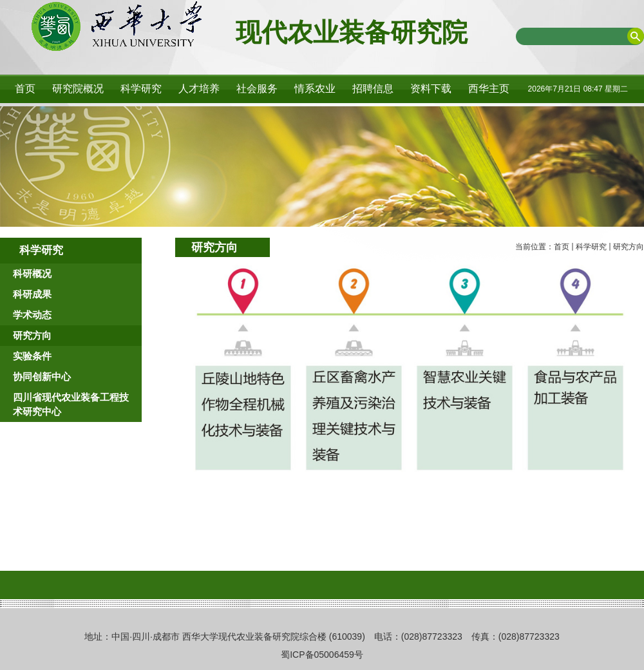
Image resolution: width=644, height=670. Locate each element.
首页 (562, 247)
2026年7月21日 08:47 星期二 (578, 89)
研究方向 (629, 247)
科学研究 (591, 247)
